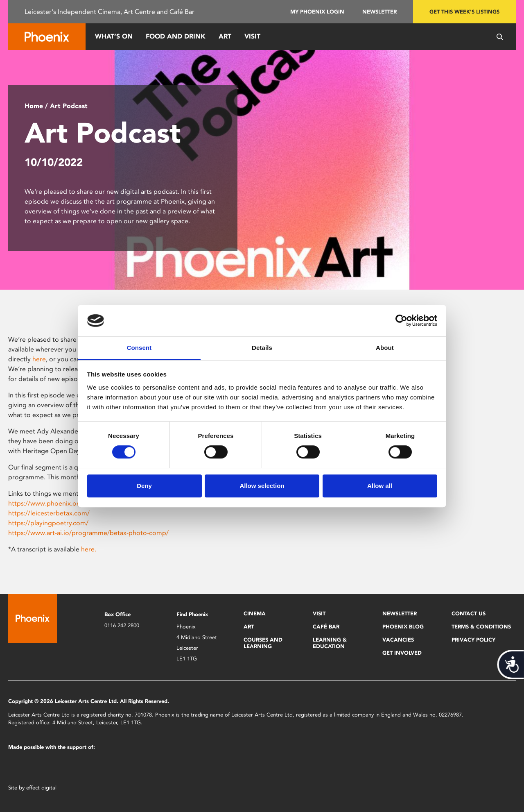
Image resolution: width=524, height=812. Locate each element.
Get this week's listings (464, 12)
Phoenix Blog (403, 627)
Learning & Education (330, 643)
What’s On (114, 36)
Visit (252, 36)
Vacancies (398, 640)
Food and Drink (176, 36)
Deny (144, 486)
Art (225, 36)
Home (34, 106)
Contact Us (469, 614)
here (39, 359)
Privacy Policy (473, 640)
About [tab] (385, 348)
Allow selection (262, 486)
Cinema (255, 614)
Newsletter (379, 12)
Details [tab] (262, 348)
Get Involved (402, 653)
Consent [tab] (139, 348)
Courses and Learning (263, 643)
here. (89, 549)
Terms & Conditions (481, 627)
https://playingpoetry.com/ (48, 523)
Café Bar (326, 627)
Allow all (380, 486)
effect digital (41, 788)
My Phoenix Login (317, 12)
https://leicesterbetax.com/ (49, 513)
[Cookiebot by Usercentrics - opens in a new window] (401, 321)
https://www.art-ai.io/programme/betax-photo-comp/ (88, 533)
